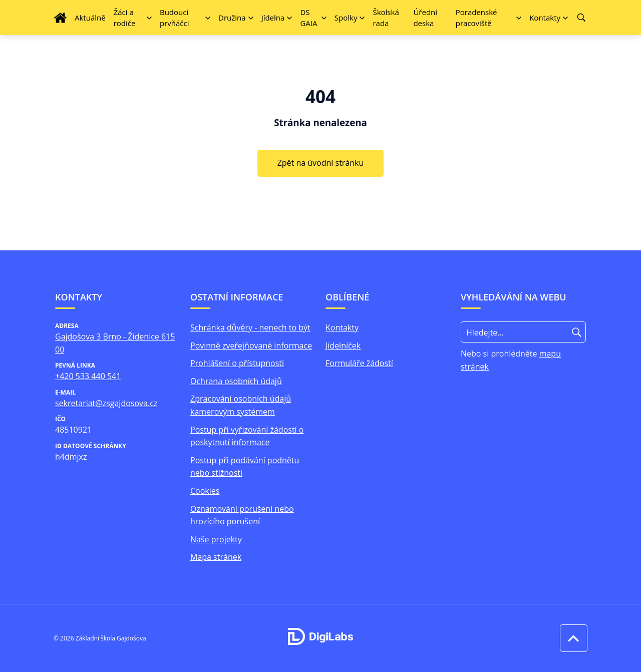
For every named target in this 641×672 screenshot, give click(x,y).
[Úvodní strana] (60, 18)
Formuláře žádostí (359, 363)
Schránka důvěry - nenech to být (250, 327)
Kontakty (342, 327)
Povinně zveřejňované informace (251, 346)
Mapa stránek (216, 557)
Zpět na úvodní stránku (321, 163)
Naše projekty (216, 539)
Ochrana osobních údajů (236, 381)
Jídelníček (343, 346)
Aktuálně (90, 18)
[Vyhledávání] (581, 18)
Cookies (205, 491)
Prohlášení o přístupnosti (237, 363)
